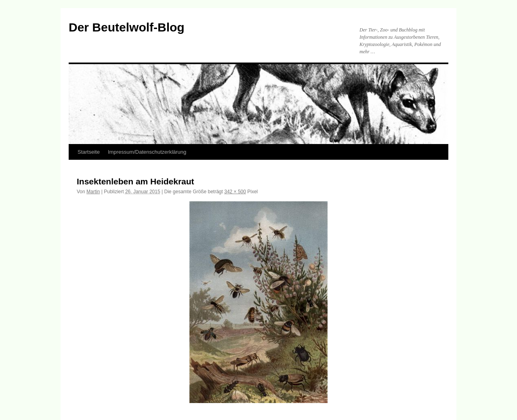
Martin (93, 192)
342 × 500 (235, 192)
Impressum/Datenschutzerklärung (147, 152)
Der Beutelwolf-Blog (127, 27)
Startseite (89, 152)
